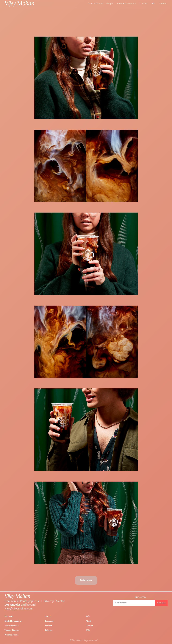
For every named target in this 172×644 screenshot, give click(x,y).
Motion (143, 4)
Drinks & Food (95, 4)
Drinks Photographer (13, 621)
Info (153, 4)
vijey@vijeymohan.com (19, 609)
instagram (49, 621)
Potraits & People (11, 635)
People (110, 4)
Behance (49, 630)
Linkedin (49, 626)
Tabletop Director (12, 630)
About (89, 621)
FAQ (88, 630)
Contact (163, 4)
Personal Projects (127, 4)
